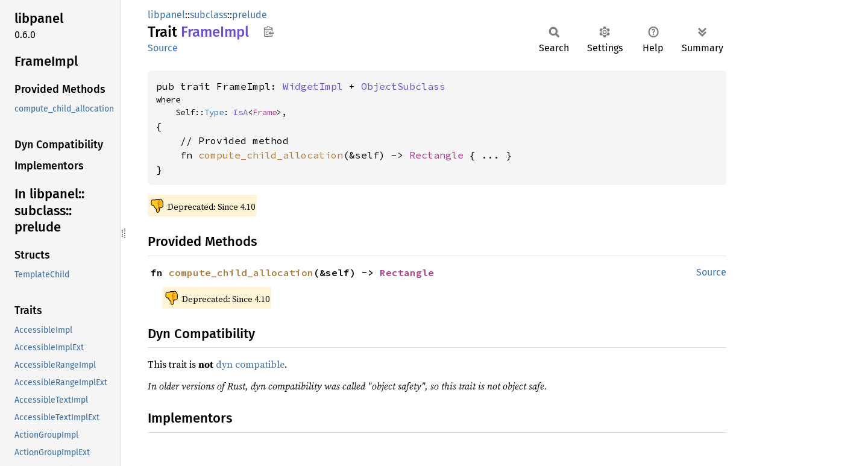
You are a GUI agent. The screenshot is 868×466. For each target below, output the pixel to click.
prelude (250, 15)
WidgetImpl (313, 86)
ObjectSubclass (403, 86)
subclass (209, 15)
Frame (265, 112)
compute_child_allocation (271, 155)
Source (163, 48)
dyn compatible (250, 364)
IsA (241, 112)
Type (214, 112)
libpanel (166, 15)
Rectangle (436, 155)
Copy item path (269, 31)
